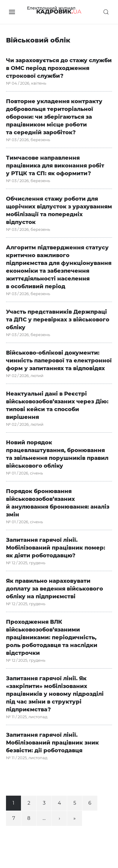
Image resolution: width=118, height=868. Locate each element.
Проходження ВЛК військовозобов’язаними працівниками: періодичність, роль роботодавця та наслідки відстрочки (52, 637)
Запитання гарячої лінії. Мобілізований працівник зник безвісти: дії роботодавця (52, 743)
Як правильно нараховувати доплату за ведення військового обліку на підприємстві (55, 589)
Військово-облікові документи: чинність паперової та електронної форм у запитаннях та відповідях (59, 361)
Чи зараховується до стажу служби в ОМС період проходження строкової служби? (59, 68)
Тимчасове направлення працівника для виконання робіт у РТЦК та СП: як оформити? (55, 166)
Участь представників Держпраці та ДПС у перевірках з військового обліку (58, 320)
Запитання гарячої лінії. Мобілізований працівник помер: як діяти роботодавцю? (56, 548)
